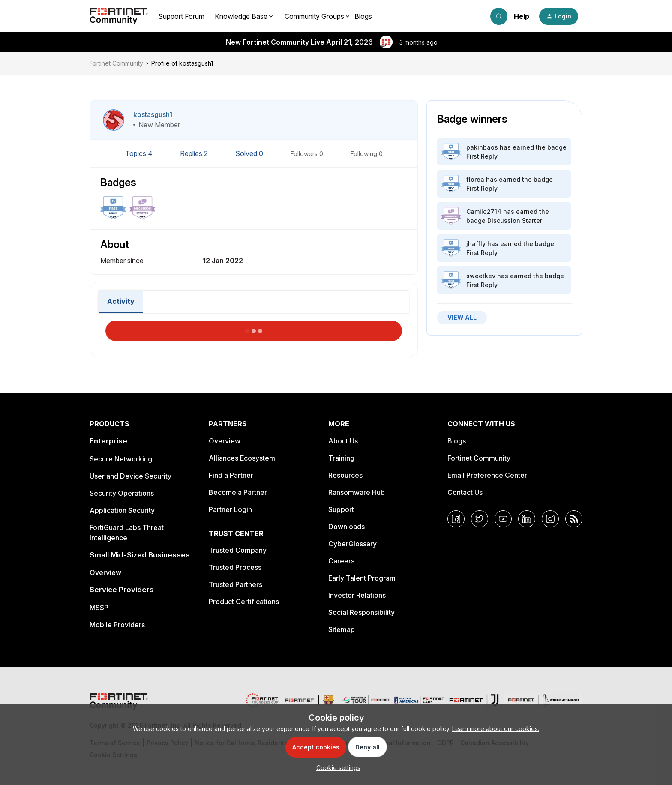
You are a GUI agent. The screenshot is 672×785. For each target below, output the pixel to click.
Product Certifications (244, 602)
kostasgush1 (153, 114)
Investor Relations (357, 595)
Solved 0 (250, 153)
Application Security (122, 510)
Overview (105, 572)
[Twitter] (480, 519)
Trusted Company (238, 550)
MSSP (99, 608)
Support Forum (181, 16)
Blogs (363, 16)
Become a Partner (238, 492)
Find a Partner (231, 475)
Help (522, 16)
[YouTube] (503, 519)
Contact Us (465, 492)
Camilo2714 (484, 211)
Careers (341, 561)
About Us (343, 441)
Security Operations (122, 493)
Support (341, 509)
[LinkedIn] (527, 519)
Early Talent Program (362, 578)
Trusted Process (235, 567)
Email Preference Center (487, 475)
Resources (345, 475)
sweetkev (481, 276)
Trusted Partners (235, 584)
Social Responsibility (361, 612)
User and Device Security (130, 476)
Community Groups (314, 16)
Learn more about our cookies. (496, 729)
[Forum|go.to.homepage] (119, 16)
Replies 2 (195, 153)
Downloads (346, 527)
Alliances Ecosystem (242, 458)
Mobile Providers (117, 625)
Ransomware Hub (357, 492)
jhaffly (476, 244)
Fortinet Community (116, 63)
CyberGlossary (352, 544)
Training (341, 458)
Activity (121, 301)
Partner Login (230, 509)
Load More (254, 328)
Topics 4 (140, 153)
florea (475, 179)
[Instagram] (550, 519)
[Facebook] (456, 519)
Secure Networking (121, 459)
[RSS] (574, 519)
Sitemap (342, 629)
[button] (559, 16)
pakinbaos (482, 147)
